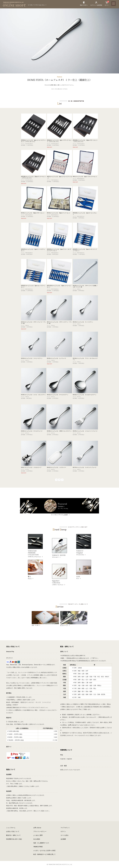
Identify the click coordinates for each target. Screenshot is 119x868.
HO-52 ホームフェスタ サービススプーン (58, 395)
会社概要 (63, 839)
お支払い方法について (13, 831)
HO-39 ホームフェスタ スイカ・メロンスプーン (33, 395)
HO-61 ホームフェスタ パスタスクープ (31, 467)
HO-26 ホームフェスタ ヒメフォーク (56, 358)
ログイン (63, 831)
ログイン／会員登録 (96, 5)
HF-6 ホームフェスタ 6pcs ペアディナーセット (85, 177)
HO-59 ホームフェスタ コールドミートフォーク (85, 431)
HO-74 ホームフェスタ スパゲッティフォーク (85, 467)
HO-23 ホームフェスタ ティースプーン (83, 322)
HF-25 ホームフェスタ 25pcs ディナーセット (59, 213)
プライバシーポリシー (40, 831)
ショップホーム (11, 828)
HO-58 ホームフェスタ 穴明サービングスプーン (59, 431)
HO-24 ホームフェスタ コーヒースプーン (32, 358)
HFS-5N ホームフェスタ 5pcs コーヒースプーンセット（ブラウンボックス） (33, 141)
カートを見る (65, 835)
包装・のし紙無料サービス (41, 843)
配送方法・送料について (13, 835)
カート (107, 4)
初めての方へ (84, 5)
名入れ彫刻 (37, 839)
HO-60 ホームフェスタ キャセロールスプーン (85, 395)
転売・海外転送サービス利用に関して (44, 854)
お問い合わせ (37, 828)
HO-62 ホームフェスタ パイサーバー (56, 467)
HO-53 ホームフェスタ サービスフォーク (32, 431)
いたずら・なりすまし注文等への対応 (44, 851)
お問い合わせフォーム (75, 725)
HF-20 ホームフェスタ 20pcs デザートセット (33, 213)
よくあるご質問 (38, 835)
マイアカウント (65, 828)
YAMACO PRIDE (38, 847)
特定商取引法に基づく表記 (14, 839)
